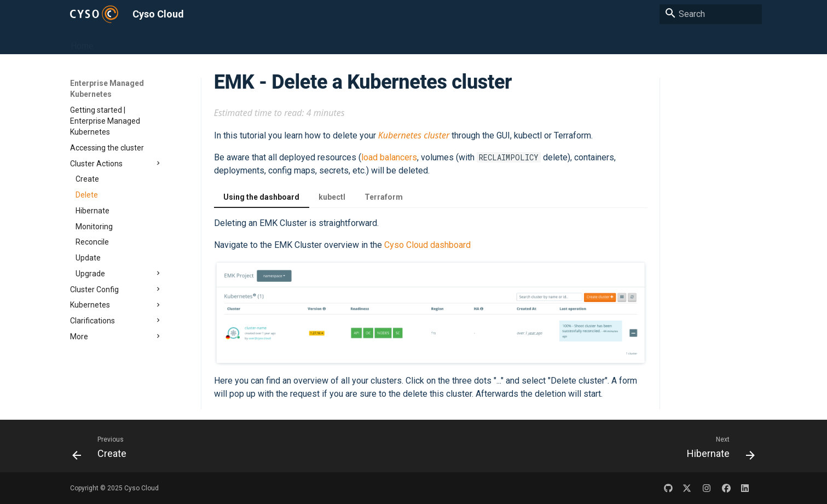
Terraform (384, 197)
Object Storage (299, 41)
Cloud (249, 41)
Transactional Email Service (390, 41)
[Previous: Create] (103, 449)
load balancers (389, 157)
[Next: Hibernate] (717, 449)
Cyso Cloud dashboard (427, 245)
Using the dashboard (261, 197)
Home (82, 41)
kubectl (332, 197)
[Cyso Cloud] (94, 14)
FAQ (461, 41)
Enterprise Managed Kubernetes (165, 41)
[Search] (711, 14)
